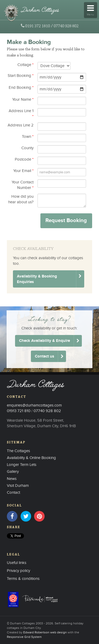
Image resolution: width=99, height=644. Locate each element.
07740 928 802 (66, 26)
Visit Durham (18, 486)
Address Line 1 (21, 114)
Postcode (24, 159)
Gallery (13, 472)
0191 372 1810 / (39, 26)
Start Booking (21, 76)
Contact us (44, 356)
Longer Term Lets (22, 465)
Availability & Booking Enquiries (37, 279)
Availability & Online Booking (31, 458)
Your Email (23, 171)
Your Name (23, 100)
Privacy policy (18, 571)
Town (28, 137)
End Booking (21, 88)
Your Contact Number (23, 185)
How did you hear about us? (21, 199)
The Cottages (18, 451)
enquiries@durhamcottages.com (34, 405)
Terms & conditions (23, 579)
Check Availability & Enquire (44, 341)
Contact (13, 493)
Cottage (25, 65)
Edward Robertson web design (45, 632)
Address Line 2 (21, 125)
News (12, 479)
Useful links (17, 563)
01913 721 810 (19, 411)
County (27, 148)
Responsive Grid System (24, 637)
